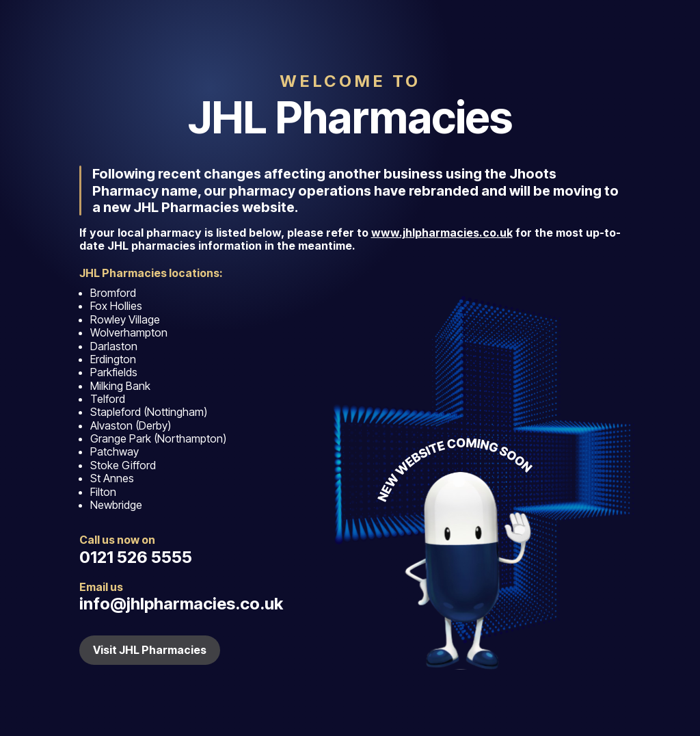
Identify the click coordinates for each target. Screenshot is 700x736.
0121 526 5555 (136, 557)
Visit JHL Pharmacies (150, 650)
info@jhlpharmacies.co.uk (181, 604)
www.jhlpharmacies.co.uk (442, 233)
